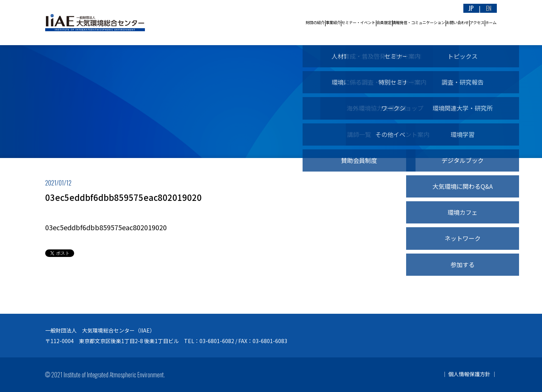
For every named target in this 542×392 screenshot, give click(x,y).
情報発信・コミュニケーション (361, 23)
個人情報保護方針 (469, 374)
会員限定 (305, 23)
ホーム (485, 23)
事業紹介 (219, 23)
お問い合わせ (423, 23)
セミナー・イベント (262, 23)
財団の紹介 (186, 23)
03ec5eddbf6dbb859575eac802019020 (106, 227)
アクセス (458, 23)
